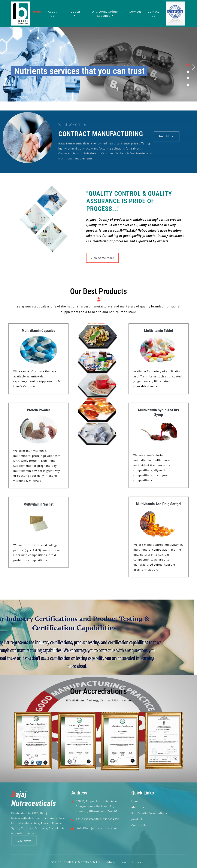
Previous (3, 67)
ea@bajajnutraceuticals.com (125, 862)
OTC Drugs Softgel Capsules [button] (105, 14)
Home (37, 11)
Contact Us (153, 14)
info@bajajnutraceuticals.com (98, 828)
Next (194, 67)
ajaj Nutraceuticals (34, 799)
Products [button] (74, 11)
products (138, 819)
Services (136, 11)
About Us (52, 14)
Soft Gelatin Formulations (149, 813)
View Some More (103, 258)
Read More (167, 136)
